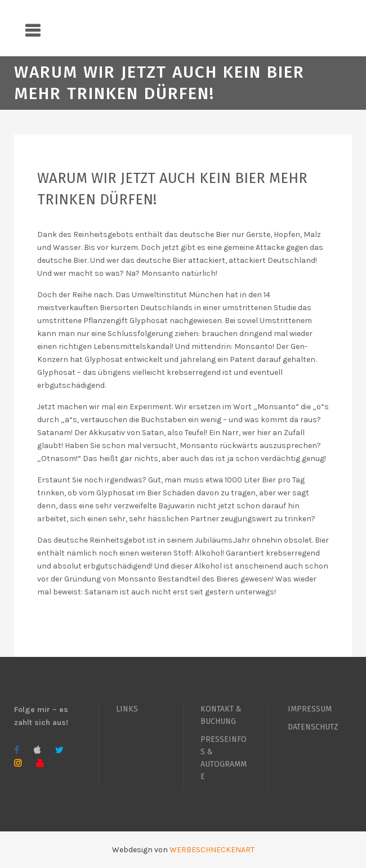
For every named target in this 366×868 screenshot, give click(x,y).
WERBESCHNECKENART (212, 850)
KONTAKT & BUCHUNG (221, 715)
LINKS (127, 709)
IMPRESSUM (310, 709)
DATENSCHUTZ (313, 727)
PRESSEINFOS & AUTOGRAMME (224, 758)
